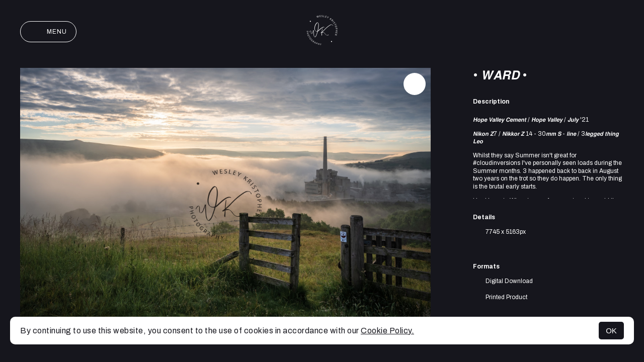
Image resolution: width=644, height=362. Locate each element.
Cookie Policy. (387, 331)
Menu (48, 32)
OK (611, 331)
